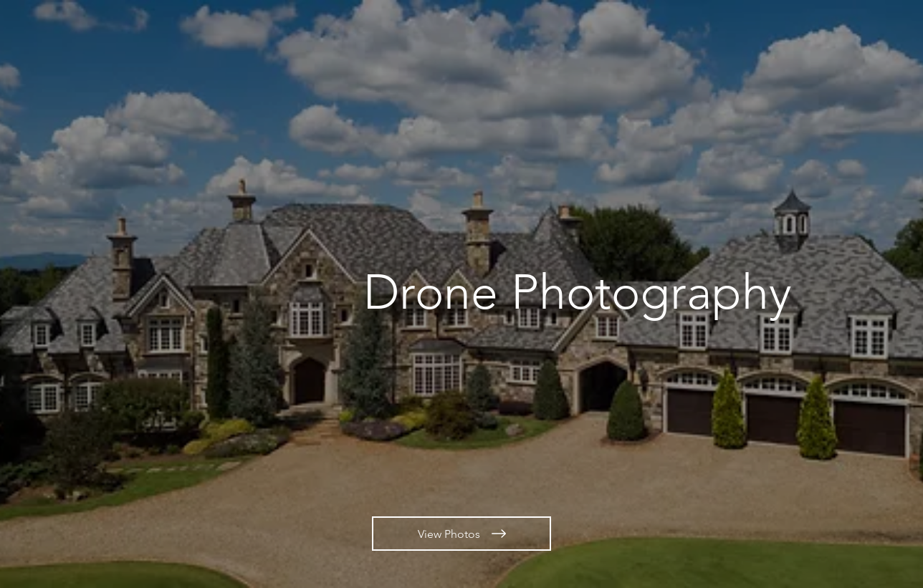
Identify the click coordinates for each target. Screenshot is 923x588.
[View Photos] (461, 534)
